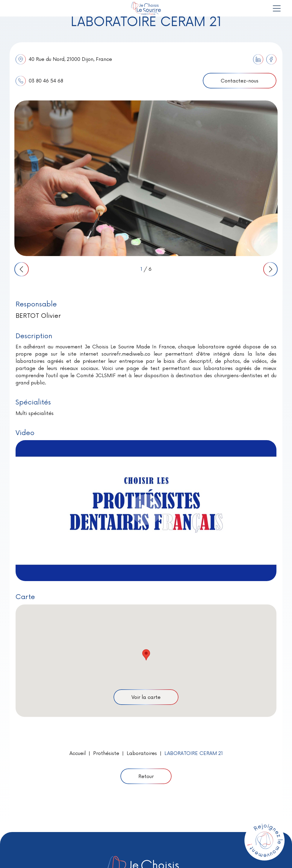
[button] (146, 655)
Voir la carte (146, 697)
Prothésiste (106, 753)
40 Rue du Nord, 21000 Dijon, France (64, 59)
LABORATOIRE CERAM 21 (194, 753)
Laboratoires (142, 753)
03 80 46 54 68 (39, 81)
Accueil (78, 753)
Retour (146, 777)
